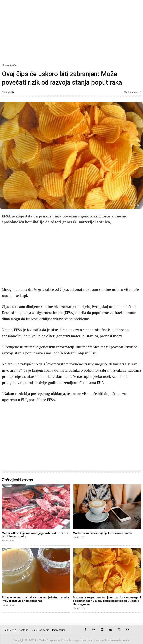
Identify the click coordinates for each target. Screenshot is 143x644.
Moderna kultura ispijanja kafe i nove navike (103, 533)
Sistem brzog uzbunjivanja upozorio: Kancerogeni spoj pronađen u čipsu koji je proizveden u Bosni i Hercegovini (107, 601)
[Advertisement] (71, 33)
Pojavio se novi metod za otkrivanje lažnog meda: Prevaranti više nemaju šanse (36, 599)
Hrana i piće (10, 65)
